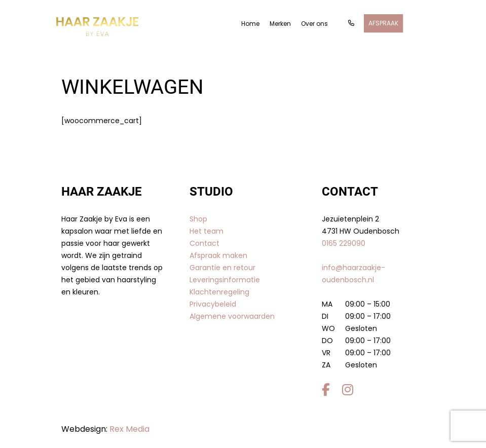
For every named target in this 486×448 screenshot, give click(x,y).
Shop (198, 219)
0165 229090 (344, 243)
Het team (207, 231)
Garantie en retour (222, 268)
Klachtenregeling (219, 292)
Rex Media (129, 429)
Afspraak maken (218, 255)
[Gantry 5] (97, 27)
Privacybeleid (213, 304)
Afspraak (383, 23)
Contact (204, 243)
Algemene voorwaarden (232, 316)
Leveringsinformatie (225, 280)
